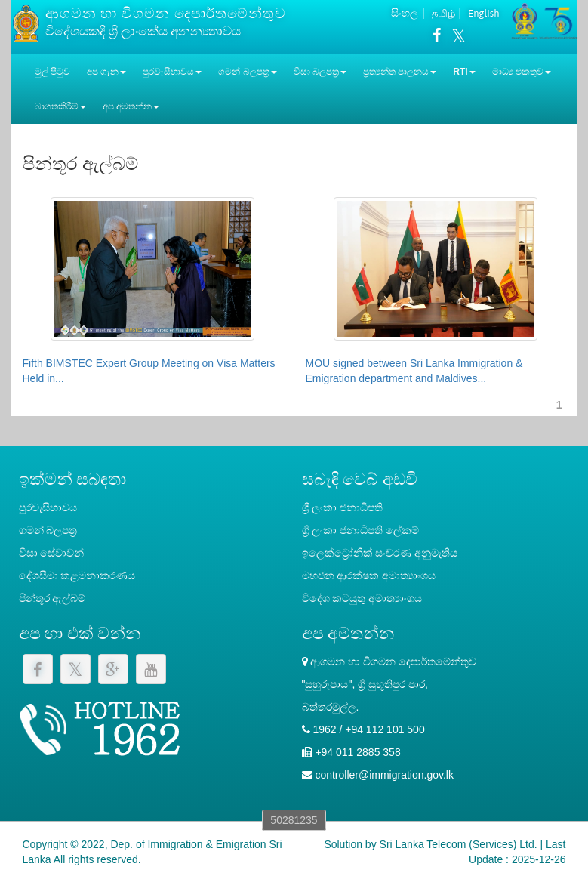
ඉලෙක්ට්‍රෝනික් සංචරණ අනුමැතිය (380, 553)
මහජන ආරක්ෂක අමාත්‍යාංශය (369, 575)
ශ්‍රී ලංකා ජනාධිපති (343, 507)
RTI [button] (464, 72)
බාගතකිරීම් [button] (60, 106)
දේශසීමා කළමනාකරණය (77, 575)
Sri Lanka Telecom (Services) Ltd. (459, 844)
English (483, 13)
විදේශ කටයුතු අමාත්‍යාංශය (362, 598)
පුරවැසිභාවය (48, 507)
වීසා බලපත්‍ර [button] (320, 72)
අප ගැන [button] (106, 72)
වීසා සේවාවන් (52, 553)
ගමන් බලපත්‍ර (48, 530)
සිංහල (405, 13)
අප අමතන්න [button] (131, 106)
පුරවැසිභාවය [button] (172, 72)
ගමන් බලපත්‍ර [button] (247, 72)
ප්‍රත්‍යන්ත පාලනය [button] (400, 72)
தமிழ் (443, 13)
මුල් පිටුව (52, 72)
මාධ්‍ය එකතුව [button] (522, 72)
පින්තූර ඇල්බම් (52, 598)
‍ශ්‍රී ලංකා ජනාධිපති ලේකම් (361, 530)
